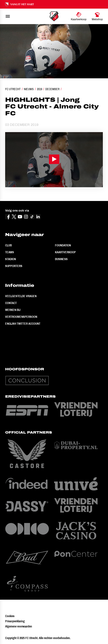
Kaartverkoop (65, 252)
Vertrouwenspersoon (21, 317)
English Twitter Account (23, 324)
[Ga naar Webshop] (97, 16)
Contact (11, 303)
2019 (40, 89)
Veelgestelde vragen (21, 296)
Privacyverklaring (15, 621)
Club (8, 245)
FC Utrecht (13, 89)
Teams (10, 252)
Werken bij (13, 310)
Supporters (14, 266)
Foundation (63, 245)
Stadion (11, 259)
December (52, 89)
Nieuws (29, 89)
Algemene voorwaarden (19, 626)
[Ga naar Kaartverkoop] (79, 16)
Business (61, 259)
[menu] (8, 16)
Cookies (10, 616)
